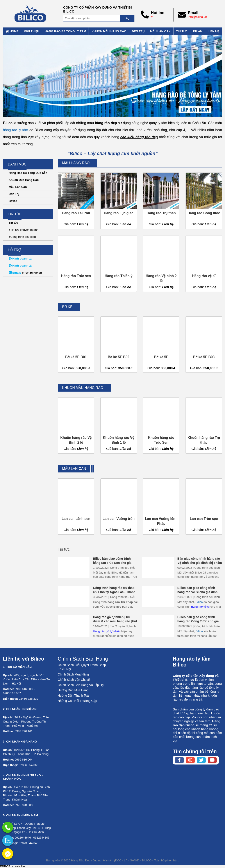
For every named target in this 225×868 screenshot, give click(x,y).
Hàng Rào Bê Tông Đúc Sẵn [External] (28, 173)
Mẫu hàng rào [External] (76, 163)
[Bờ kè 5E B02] (119, 344)
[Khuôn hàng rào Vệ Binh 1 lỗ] (119, 425)
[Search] (127, 18)
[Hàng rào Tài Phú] (76, 201)
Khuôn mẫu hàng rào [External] (109, 31)
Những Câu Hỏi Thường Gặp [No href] (77, 701)
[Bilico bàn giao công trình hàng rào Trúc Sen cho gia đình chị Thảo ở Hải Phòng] (74, 567)
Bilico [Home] (199, 602)
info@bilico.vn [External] (197, 17)
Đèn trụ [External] (138, 31)
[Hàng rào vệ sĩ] (204, 264)
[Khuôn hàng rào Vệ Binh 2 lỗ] (76, 425)
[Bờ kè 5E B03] (204, 344)
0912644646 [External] (23, 838)
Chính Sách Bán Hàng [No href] (83, 659)
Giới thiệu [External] (31, 31)
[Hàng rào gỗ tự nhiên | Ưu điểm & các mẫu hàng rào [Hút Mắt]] (74, 626)
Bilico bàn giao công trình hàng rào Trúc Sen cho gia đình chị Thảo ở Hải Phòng (112, 563)
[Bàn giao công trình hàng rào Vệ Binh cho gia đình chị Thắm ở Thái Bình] (158, 567)
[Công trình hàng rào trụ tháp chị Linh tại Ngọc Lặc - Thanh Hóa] (74, 597)
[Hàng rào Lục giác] (119, 201)
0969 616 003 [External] (24, 689)
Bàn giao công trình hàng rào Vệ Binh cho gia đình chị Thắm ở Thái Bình (200, 563)
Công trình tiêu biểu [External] (123, 568)
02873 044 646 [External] (29, 843)
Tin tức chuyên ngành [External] (24, 230)
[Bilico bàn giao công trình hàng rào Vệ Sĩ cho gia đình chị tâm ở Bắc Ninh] (158, 597)
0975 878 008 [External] (24, 805)
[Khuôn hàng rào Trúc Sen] (161, 425)
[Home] (30, 14)
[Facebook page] (179, 760)
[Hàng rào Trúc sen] (76, 264)
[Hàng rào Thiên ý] (119, 264)
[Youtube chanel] (212, 760)
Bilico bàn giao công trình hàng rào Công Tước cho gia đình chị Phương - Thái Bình (198, 621)
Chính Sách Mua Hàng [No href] (73, 674)
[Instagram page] (190, 760)
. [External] (21, 259)
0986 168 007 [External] (12, 693)
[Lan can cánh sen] (76, 507)
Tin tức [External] (182, 31)
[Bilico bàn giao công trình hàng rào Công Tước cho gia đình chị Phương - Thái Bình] (158, 626)
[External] (8, 827)
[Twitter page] (201, 760)
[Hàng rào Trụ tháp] (161, 201)
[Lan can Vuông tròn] (119, 507)
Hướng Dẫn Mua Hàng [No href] (73, 690)
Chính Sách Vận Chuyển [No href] (75, 680)
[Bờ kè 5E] (161, 344)
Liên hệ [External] (213, 31)
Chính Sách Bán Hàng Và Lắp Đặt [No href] (81, 685)
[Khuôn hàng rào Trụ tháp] (204, 425)
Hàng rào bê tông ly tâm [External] (65, 31)
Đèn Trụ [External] (14, 194)
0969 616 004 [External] (24, 760)
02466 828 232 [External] (29, 699)
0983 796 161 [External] (24, 731)
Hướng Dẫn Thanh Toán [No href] (74, 695)
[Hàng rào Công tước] (204, 201)
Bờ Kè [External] (13, 201)
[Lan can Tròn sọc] (204, 507)
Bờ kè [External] (67, 307)
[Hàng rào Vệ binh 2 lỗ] (161, 264)
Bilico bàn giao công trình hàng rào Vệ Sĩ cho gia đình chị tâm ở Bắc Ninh (197, 592)
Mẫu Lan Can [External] (18, 187)
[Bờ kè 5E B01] (76, 344)
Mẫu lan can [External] (160, 31)
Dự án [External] (198, 31)
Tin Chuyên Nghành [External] (123, 626)
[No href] (113, 76)
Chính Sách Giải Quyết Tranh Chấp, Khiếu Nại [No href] (82, 667)
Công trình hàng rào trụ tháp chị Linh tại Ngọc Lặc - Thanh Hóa (114, 592)
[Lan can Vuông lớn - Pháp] (161, 507)
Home (12, 31)
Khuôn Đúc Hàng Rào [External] (24, 180)
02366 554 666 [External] (29, 765)
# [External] (152, 17)
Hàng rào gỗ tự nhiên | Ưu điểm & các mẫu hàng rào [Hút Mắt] (115, 621)
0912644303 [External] (41, 838)
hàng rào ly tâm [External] (16, 130)
